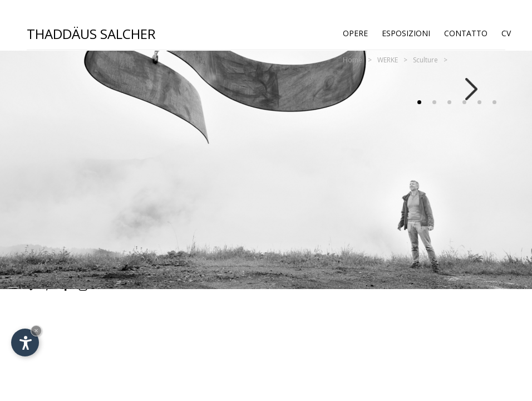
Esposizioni (406, 33)
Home (353, 60)
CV (506, 33)
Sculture (425, 60)
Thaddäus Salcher (91, 33)
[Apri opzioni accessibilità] (25, 343)
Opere (355, 33)
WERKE (388, 60)
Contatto (466, 33)
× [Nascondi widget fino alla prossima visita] (36, 331)
